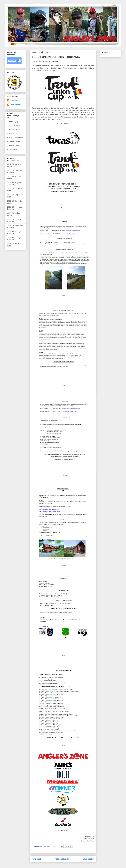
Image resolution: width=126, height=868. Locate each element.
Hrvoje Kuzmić (15, 100)
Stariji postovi (88, 859)
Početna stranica (62, 859)
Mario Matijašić (15, 105)
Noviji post (36, 859)
